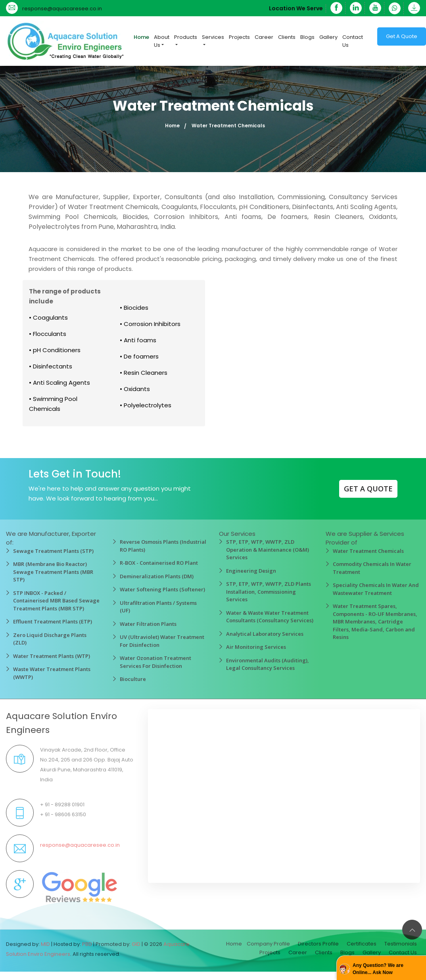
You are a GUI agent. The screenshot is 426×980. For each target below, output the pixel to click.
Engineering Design (251, 571)
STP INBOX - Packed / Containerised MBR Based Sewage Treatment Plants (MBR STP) (56, 601)
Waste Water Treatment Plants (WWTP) (52, 673)
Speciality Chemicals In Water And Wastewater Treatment (376, 589)
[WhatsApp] (395, 8)
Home (141, 37)
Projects (239, 37)
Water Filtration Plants (148, 624)
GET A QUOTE (368, 489)
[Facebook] (337, 8)
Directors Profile (318, 944)
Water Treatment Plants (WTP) (52, 656)
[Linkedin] (356, 8)
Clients (287, 37)
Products (186, 37)
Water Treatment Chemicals (368, 551)
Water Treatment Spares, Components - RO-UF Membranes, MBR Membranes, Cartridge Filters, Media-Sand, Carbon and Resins (375, 621)
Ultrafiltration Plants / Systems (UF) (158, 607)
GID (136, 944)
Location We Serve (296, 8)
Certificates (362, 944)
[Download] (413, 8)
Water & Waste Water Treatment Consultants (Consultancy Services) (270, 617)
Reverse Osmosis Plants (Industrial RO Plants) (163, 546)
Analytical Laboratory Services (265, 634)
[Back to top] (412, 930)
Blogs (307, 37)
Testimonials (401, 944)
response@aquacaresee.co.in (62, 9)
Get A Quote (402, 36)
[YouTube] (375, 8)
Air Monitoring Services (256, 647)
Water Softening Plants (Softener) (162, 589)
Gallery (328, 37)
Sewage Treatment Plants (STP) (53, 551)
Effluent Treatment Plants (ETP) (53, 621)
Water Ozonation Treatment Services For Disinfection (155, 662)
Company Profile (268, 944)
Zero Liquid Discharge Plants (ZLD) (50, 639)
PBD (87, 944)
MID (45, 944)
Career (264, 37)
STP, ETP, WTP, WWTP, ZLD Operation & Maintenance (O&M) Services (268, 549)
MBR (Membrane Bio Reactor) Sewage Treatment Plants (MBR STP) (53, 572)
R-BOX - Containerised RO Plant (159, 563)
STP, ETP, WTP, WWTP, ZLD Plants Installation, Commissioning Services (269, 592)
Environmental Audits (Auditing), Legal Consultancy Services (268, 664)
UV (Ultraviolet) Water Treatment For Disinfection (162, 641)
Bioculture (133, 679)
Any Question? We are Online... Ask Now (378, 969)
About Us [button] (162, 41)
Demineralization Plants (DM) (157, 576)
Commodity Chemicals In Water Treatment (372, 568)
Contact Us (353, 41)
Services (213, 37)
